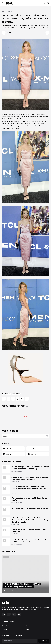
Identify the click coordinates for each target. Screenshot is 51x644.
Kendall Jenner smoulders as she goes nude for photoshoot (29, 530)
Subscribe (44, 641)
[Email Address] (19, 641)
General (4, 629)
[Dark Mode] (45, 3)
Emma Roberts (16, 394)
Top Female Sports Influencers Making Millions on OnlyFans (30, 499)
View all (28, 406)
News (28, 629)
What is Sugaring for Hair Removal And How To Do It (30, 510)
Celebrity (9, 11)
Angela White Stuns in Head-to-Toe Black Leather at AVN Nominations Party (30, 541)
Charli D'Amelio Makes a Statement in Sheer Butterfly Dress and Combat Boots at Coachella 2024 (29, 489)
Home (3, 11)
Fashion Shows (31, 626)
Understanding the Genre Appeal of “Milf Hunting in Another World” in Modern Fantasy (30, 468)
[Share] (47, 33)
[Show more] (27, 399)
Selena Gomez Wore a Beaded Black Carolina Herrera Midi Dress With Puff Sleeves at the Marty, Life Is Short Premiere (30, 520)
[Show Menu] (3, 3)
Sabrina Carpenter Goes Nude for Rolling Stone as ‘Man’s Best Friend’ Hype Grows (30, 478)
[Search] (48, 3)
